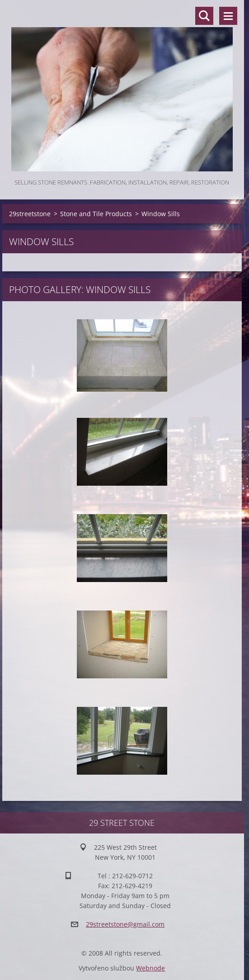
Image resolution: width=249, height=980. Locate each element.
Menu (228, 16)
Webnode (150, 968)
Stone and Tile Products (96, 214)
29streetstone (30, 214)
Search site (204, 16)
